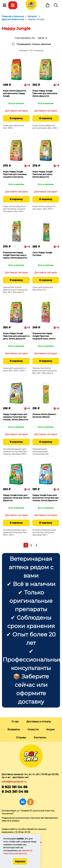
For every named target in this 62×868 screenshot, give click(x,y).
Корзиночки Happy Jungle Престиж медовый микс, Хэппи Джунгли (44, 336)
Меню (4, 5)
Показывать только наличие (34, 44)
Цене (41, 38)
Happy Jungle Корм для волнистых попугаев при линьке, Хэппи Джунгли (45, 498)
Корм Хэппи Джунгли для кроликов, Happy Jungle (14, 93)
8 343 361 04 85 (15, 792)
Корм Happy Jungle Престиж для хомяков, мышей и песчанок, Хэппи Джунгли (15, 174)
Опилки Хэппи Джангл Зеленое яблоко (44, 416)
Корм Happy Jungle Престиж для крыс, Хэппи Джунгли (42, 174)
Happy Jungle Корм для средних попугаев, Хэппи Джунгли (16, 498)
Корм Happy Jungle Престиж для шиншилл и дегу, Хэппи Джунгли (16, 336)
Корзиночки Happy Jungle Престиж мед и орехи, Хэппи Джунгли (15, 255)
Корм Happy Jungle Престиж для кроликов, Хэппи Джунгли (45, 93)
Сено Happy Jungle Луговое (42, 254)
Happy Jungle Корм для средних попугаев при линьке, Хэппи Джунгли (16, 417)
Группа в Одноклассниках (30, 802)
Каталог (13, 5)
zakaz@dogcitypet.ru (14, 782)
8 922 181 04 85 (15, 787)
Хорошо (20, 861)
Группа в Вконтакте (23, 802)
